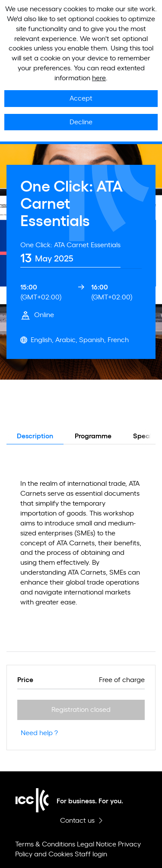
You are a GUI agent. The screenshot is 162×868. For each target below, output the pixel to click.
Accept (81, 98)
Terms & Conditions (45, 844)
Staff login (91, 854)
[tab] (70, 254)
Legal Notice (97, 844)
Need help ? (39, 733)
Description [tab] (35, 436)
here (99, 78)
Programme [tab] (93, 436)
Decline (81, 122)
